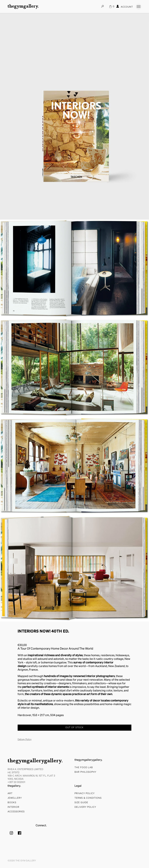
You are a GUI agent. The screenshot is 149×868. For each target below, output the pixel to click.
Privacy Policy (85, 794)
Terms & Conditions (88, 798)
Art (10, 794)
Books (12, 803)
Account (125, 6)
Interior (13, 807)
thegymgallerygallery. (35, 761)
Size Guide (81, 803)
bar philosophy (85, 772)
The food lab (84, 768)
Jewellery (15, 798)
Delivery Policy (85, 807)
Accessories (16, 812)
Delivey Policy (25, 740)
